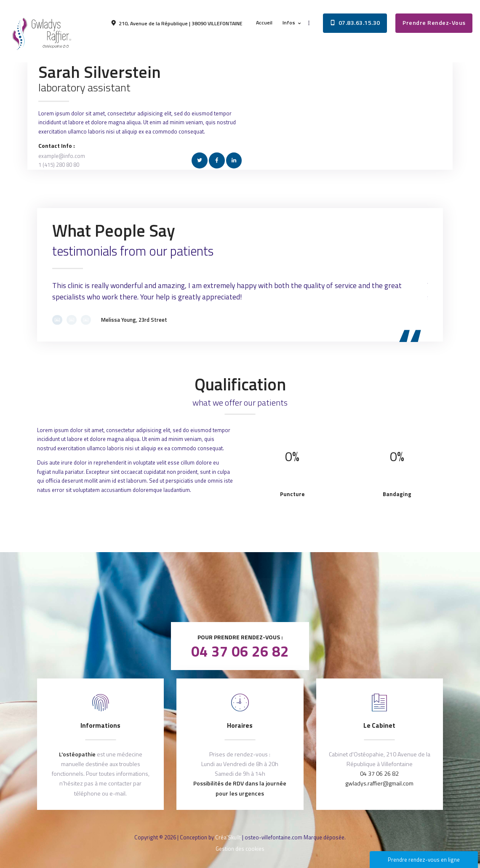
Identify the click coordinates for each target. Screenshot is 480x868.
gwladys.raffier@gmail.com (379, 783)
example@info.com (62, 156)
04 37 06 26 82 (240, 651)
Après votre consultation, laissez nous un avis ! (240, 591)
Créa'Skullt (228, 837)
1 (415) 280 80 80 (59, 165)
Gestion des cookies (240, 849)
